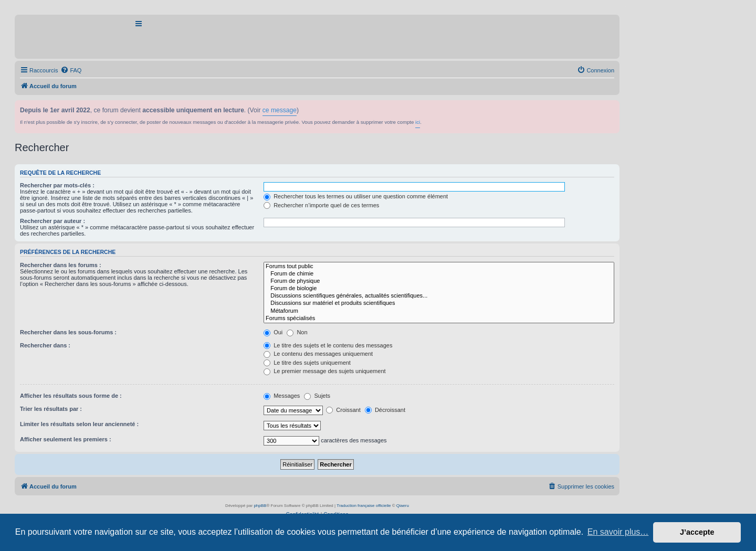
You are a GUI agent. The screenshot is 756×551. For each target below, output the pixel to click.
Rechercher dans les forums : (61, 265)
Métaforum (439, 311)
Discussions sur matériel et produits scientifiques (439, 303)
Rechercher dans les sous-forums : (68, 332)
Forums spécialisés (439, 319)
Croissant (343, 410)
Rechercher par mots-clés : (57, 185)
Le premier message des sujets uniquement (324, 371)
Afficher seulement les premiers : (66, 439)
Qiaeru (403, 506)
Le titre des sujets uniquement (307, 363)
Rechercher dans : (45, 345)
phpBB (260, 506)
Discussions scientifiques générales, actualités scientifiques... (439, 296)
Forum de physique (439, 281)
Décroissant (385, 410)
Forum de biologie (439, 289)
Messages (282, 396)
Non (297, 332)
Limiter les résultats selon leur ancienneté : (79, 424)
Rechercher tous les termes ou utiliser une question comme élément (356, 196)
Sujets (317, 396)
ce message (280, 110)
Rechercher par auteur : (52, 221)
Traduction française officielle (364, 506)
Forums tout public (439, 267)
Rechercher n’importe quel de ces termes (321, 205)
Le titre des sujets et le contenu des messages (328, 345)
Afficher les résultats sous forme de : (71, 396)
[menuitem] (71, 70)
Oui (273, 332)
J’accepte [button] (697, 532)
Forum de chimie (439, 274)
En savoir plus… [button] (618, 532)
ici (418, 122)
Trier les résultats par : (51, 409)
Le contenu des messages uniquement (318, 354)
